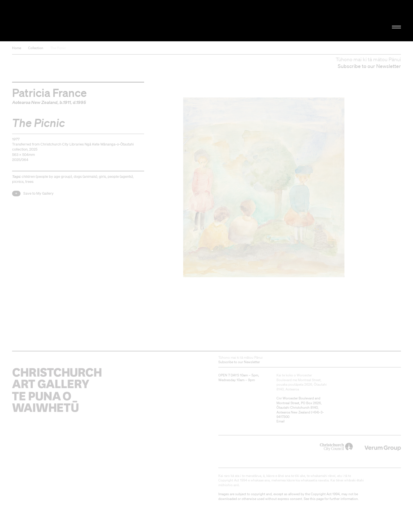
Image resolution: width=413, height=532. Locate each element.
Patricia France (49, 92)
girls (102, 177)
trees (29, 182)
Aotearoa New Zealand (35, 102)
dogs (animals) (85, 177)
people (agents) (120, 177)
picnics (18, 182)
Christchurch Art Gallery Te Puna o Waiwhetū (72, 21)
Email (281, 421)
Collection (36, 48)
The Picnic (58, 48)
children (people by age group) (47, 177)
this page (317, 499)
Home (17, 48)
